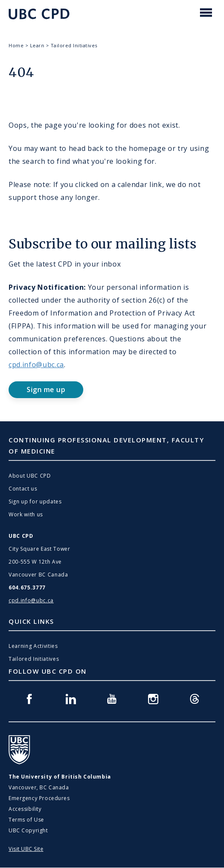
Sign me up (46, 390)
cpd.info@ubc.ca (36, 365)
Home (16, 45)
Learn (37, 45)
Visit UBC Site (26, 849)
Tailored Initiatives (74, 45)
